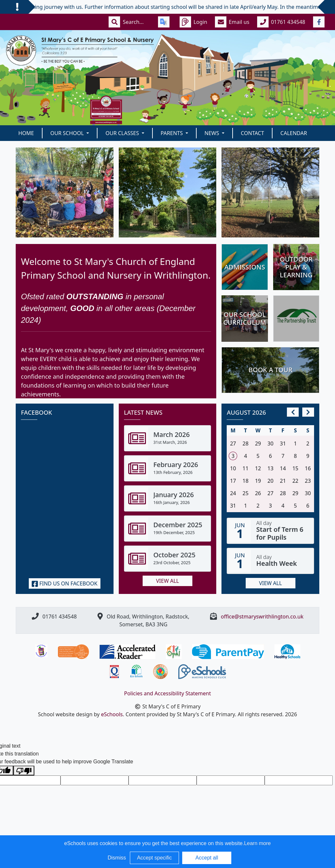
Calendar (294, 133)
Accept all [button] (207, 858)
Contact (252, 133)
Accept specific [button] (155, 858)
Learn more (257, 843)
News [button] (212, 133)
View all (167, 581)
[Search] (136, 22)
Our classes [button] (123, 133)
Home (26, 133)
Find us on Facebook (65, 583)
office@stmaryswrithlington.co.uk (262, 616)
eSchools (112, 714)
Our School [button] (68, 133)
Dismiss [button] (117, 858)
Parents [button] (172, 133)
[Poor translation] (24, 771)
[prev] (293, 412)
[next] (308, 412)
